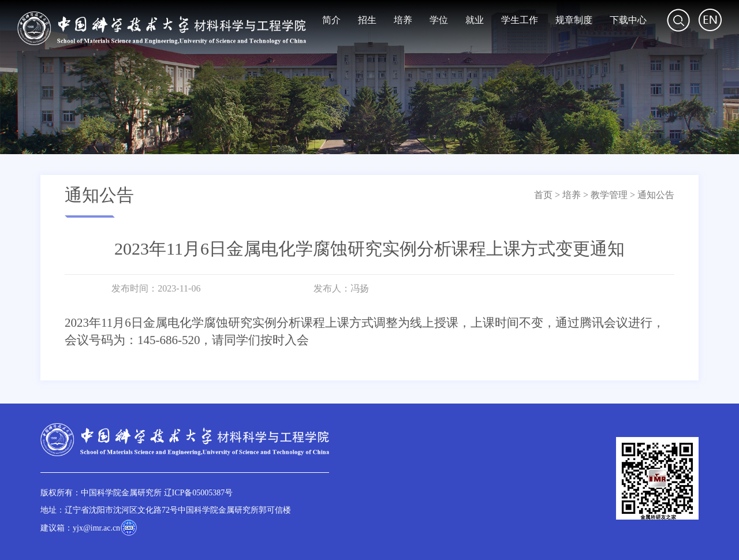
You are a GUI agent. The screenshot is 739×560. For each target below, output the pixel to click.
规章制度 (574, 20)
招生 (367, 20)
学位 (439, 20)
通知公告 (656, 195)
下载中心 (628, 20)
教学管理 (609, 195)
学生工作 (520, 20)
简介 (331, 20)
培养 (403, 20)
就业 (475, 20)
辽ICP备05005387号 (199, 493)
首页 (543, 195)
